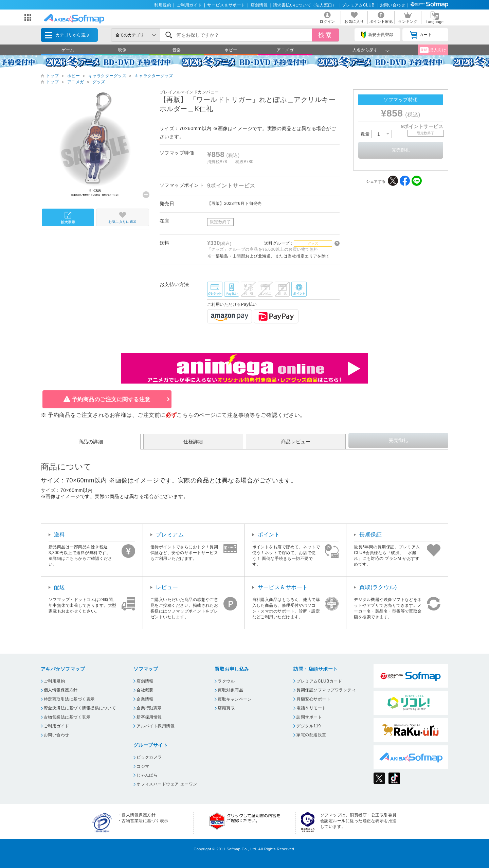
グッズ (99, 82)
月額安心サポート (313, 699)
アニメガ (285, 50)
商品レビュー (296, 442)
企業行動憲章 (149, 708)
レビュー (167, 587)
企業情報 (145, 699)
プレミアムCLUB (358, 5)
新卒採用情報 (149, 717)
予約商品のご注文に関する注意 (111, 399)
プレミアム (170, 535)
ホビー (231, 50)
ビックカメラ (149, 757)
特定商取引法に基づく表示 (69, 699)
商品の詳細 (91, 442)
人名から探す (365, 50)
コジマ (143, 766)
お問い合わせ (393, 5)
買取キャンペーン (235, 699)
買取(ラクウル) (378, 587)
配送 (60, 587)
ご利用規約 (54, 681)
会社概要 (145, 690)
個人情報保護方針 (61, 690)
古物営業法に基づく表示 (67, 717)
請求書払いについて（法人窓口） (305, 5)
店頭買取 (226, 708)
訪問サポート (309, 717)
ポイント (269, 535)
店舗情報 (259, 5)
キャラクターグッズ (107, 76)
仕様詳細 (193, 442)
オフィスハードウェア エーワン (167, 784)
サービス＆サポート (226, 5)
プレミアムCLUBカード (319, 681)
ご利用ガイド (189, 5)
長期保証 (370, 535)
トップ (52, 76)
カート (421, 35)
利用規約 (163, 5)
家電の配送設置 (311, 735)
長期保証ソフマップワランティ (326, 690)
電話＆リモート (311, 708)
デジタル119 (309, 726)
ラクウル (226, 681)
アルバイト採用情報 (156, 726)
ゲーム (68, 50)
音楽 (177, 50)
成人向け (433, 50)
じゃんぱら (147, 775)
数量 (376, 134)
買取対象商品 (230, 690)
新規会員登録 (377, 35)
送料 (60, 535)
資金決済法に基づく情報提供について (80, 708)
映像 (122, 50)
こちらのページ (196, 415)
